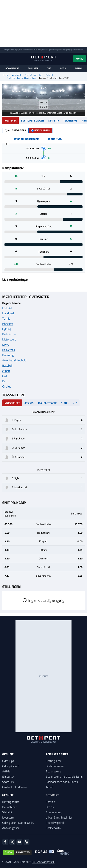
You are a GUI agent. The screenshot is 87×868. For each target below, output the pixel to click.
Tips (49, 68)
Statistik (54, 120)
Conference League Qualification (21, 78)
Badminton (9, 334)
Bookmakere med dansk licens (64, 777)
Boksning (8, 355)
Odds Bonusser (55, 766)
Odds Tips (8, 761)
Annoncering (53, 812)
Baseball (7, 365)
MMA (6, 345)
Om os (50, 807)
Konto (80, 59)
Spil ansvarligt (13, 50)
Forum (78, 68)
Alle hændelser (15, 130)
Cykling (7, 329)
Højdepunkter (40, 130)
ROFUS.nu (37, 50)
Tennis (6, 318)
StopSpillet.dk (78, 50)
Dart (5, 381)
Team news (70, 120)
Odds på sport (11, 766)
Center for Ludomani (15, 787)
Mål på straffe (47, 403)
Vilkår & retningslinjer (59, 817)
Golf (5, 376)
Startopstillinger (32, 120)
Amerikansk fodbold (14, 360)
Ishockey (7, 324)
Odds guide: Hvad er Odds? (18, 823)
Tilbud (49, 787)
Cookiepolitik (53, 828)
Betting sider (54, 761)
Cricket (7, 386)
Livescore (8, 817)
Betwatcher (9, 807)
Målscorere (12, 403)
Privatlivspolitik (55, 823)
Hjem (5, 75)
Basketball (9, 350)
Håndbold (8, 313)
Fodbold (49, 75)
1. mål (65, 403)
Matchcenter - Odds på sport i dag (27, 75)
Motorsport (9, 339)
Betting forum (11, 802)
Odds (63, 68)
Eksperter (8, 777)
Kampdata (10, 120)
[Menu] (4, 59)
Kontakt (51, 802)
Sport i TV (8, 782)
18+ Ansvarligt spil (43, 862)
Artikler (7, 771)
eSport (6, 371)
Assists (29, 403)
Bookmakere (12, 68)
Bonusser (33, 68)
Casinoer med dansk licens (62, 782)
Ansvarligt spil (11, 828)
